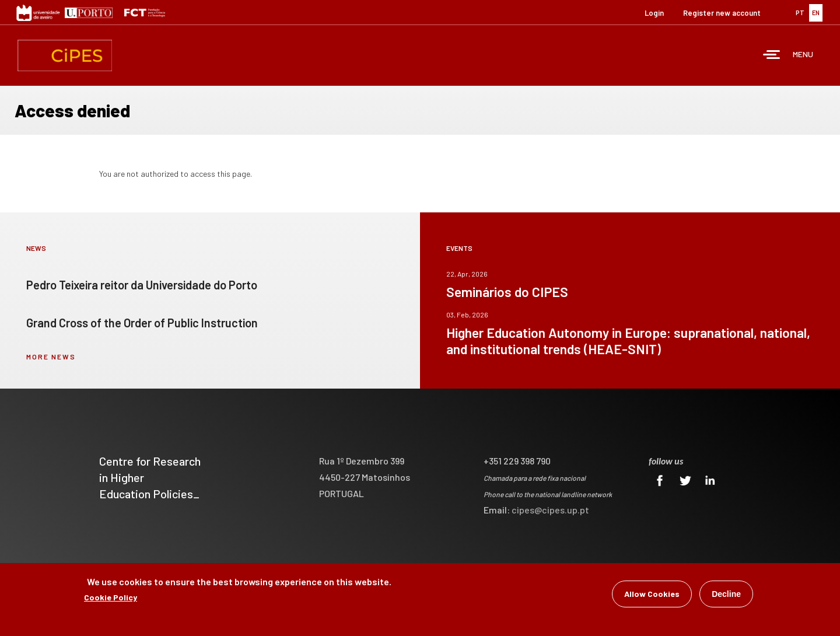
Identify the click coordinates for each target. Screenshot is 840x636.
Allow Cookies (652, 594)
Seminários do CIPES (507, 292)
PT (800, 13)
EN (816, 13)
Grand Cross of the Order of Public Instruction (142, 323)
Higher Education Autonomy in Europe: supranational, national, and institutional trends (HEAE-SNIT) (628, 341)
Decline (726, 594)
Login (654, 13)
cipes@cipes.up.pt (550, 510)
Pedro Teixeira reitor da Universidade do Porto (142, 285)
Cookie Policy (111, 597)
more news (51, 357)
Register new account (722, 13)
